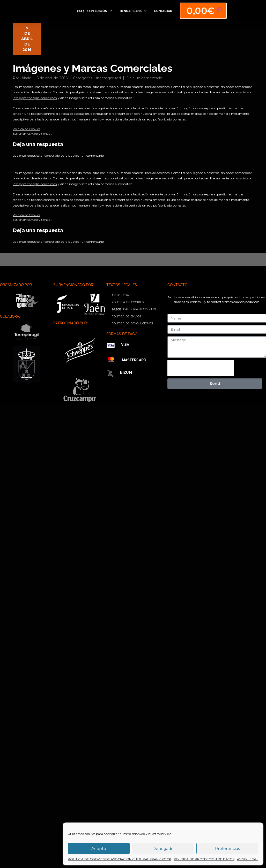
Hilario (26, 78)
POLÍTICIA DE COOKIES (128, 302)
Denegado (163, 848)
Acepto (99, 848)
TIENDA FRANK (131, 11)
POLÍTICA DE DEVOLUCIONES (132, 323)
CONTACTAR (161, 11)
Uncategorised (108, 78)
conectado (52, 155)
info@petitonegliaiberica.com (35, 98)
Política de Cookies (26, 129)
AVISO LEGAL (248, 859)
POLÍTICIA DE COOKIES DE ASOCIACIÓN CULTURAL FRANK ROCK (119, 859)
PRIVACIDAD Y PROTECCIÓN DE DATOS (134, 309)
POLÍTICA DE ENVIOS (126, 316)
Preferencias (227, 848)
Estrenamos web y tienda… (33, 134)
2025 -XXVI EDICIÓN (94, 11)
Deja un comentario (144, 78)
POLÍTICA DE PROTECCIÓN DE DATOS (204, 859)
